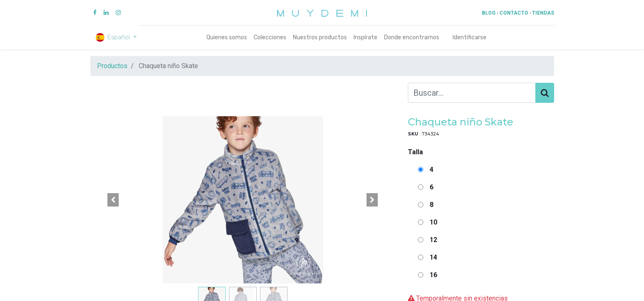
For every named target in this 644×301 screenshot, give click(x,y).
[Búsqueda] (545, 93)
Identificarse (470, 37)
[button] (113, 200)
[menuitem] (227, 37)
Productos (112, 66)
